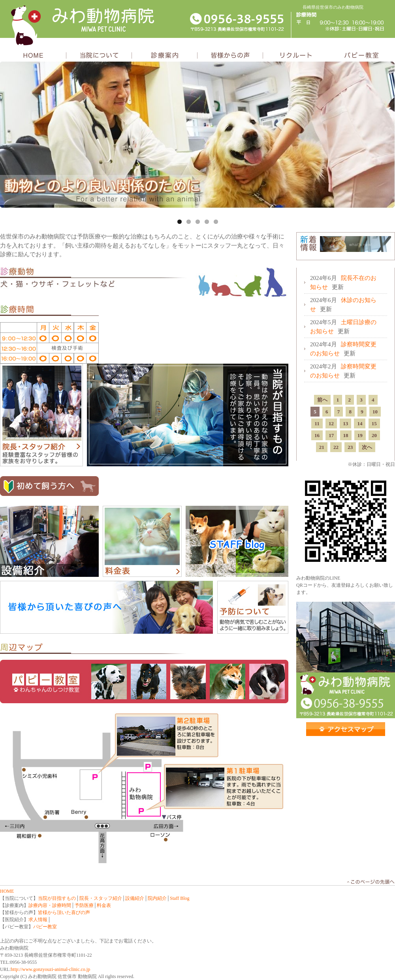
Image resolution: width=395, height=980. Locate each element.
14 (360, 423)
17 (331, 435)
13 (345, 423)
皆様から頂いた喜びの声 (64, 912)
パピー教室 (361, 56)
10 (375, 412)
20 (374, 435)
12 (331, 423)
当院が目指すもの (188, 415)
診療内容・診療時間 (50, 905)
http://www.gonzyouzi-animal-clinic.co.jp (50, 969)
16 (317, 435)
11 (317, 423)
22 (336, 447)
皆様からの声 (230, 56)
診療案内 (165, 56)
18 (346, 435)
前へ (322, 400)
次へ (367, 447)
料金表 (142, 541)
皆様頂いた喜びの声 (107, 607)
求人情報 (38, 920)
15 (374, 423)
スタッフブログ (237, 541)
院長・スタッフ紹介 (41, 415)
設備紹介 (49, 541)
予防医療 (84, 905)
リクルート (296, 56)
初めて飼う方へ (49, 486)
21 (322, 447)
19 (360, 435)
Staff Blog (180, 898)
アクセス (346, 729)
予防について (253, 607)
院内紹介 (157, 898)
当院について (99, 56)
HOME (34, 56)
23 (350, 447)
